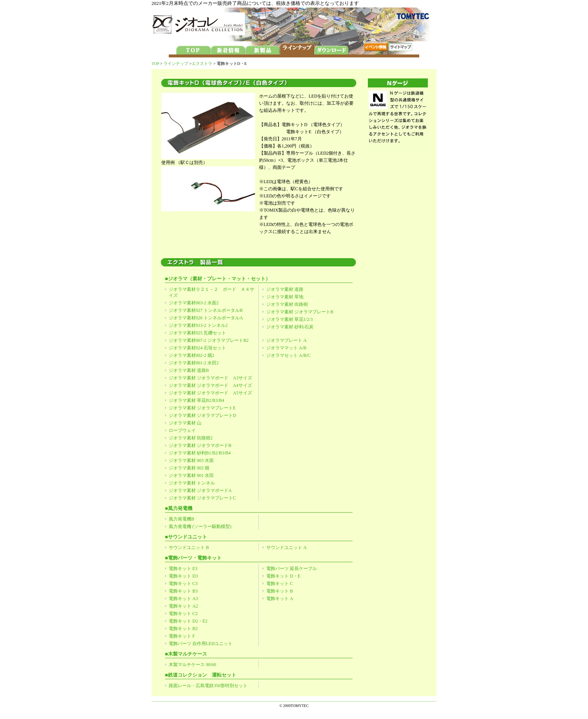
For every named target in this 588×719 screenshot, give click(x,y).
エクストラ (202, 63)
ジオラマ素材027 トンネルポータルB (206, 310)
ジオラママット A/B (286, 348)
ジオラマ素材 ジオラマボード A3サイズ (210, 378)
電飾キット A (280, 599)
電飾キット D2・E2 (188, 621)
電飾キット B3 (183, 591)
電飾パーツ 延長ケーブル (292, 569)
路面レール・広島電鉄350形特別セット (208, 686)
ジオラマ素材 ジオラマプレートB (300, 312)
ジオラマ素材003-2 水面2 (194, 303)
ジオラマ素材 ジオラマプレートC (202, 498)
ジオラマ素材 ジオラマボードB (200, 445)
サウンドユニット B (189, 548)
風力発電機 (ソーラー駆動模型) (200, 526)
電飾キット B (280, 591)
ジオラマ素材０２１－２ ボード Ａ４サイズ (211, 292)
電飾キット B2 (183, 629)
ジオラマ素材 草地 (285, 297)
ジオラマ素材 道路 (285, 289)
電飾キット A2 (183, 606)
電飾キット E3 (183, 569)
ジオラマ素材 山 (185, 423)
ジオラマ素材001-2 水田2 (194, 363)
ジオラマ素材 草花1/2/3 (289, 319)
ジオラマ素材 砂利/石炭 (290, 327)
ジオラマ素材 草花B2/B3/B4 (196, 400)
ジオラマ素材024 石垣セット (197, 348)
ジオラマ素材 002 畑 (189, 468)
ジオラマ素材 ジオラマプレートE (202, 408)
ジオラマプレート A (286, 340)
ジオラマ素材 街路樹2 (191, 438)
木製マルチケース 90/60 (192, 665)
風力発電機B (181, 519)
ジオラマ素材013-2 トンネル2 (198, 325)
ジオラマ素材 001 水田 (191, 475)
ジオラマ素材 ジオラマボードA (200, 490)
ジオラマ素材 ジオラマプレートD (202, 415)
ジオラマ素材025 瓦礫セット (197, 333)
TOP (155, 63)
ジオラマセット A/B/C (288, 355)
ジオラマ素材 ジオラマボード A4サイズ (210, 385)
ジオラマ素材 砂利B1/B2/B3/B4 (200, 453)
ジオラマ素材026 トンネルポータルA (206, 318)
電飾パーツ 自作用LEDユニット (201, 644)
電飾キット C (280, 584)
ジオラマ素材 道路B (189, 370)
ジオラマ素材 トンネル (192, 483)
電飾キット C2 (183, 614)
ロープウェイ (182, 430)
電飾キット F (182, 636)
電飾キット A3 (183, 599)
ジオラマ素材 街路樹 (287, 304)
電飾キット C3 (183, 584)
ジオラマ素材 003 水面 (191, 460)
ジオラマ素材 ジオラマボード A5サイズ (210, 393)
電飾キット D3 (183, 576)
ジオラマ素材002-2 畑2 (191, 355)
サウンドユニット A (286, 548)
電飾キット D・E (283, 576)
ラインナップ (176, 63)
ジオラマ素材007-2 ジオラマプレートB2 (209, 340)
